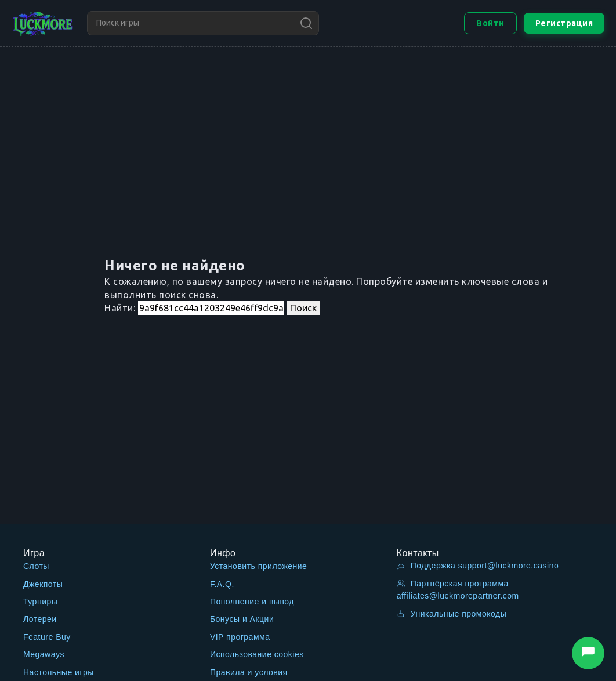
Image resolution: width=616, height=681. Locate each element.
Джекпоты (43, 584)
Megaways (44, 654)
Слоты (36, 566)
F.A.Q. (222, 584)
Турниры (40, 602)
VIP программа (240, 637)
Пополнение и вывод (252, 602)
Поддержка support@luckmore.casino (478, 566)
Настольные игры (59, 672)
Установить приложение (259, 566)
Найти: (120, 308)
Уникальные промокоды (452, 614)
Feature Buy (47, 637)
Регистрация (564, 23)
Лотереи (40, 619)
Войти (490, 23)
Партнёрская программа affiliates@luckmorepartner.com (458, 590)
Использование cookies (257, 654)
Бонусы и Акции (242, 619)
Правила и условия (249, 672)
